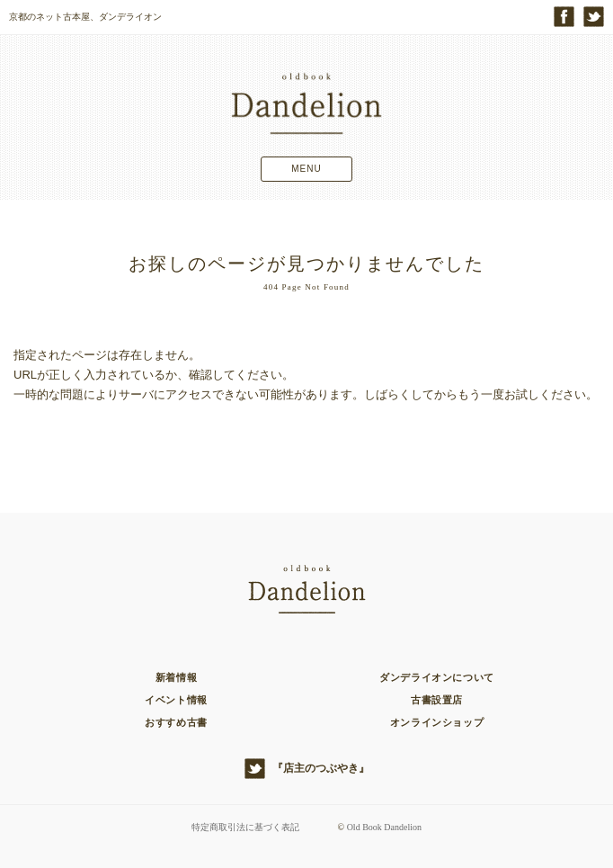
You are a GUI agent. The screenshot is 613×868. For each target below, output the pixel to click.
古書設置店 (437, 700)
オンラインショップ (437, 722)
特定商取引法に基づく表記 (245, 827)
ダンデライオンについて (437, 677)
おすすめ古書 (176, 722)
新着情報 (176, 677)
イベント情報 (176, 700)
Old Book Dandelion (384, 827)
